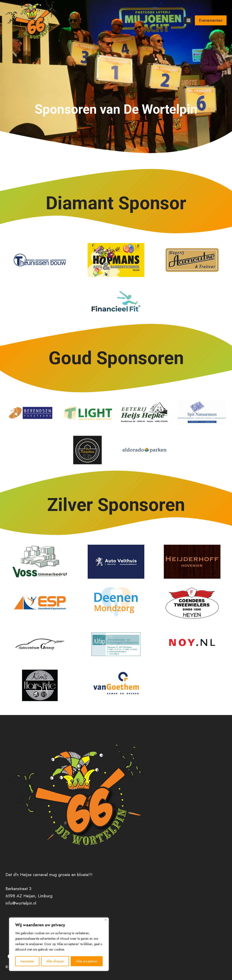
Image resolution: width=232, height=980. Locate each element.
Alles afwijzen (55, 961)
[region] (59, 944)
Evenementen (211, 20)
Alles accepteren (87, 961)
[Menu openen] (188, 20)
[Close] (106, 920)
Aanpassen (27, 961)
